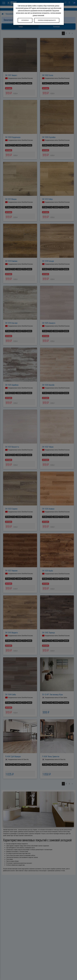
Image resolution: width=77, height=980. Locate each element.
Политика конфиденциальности (47, 20)
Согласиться (25, 20)
